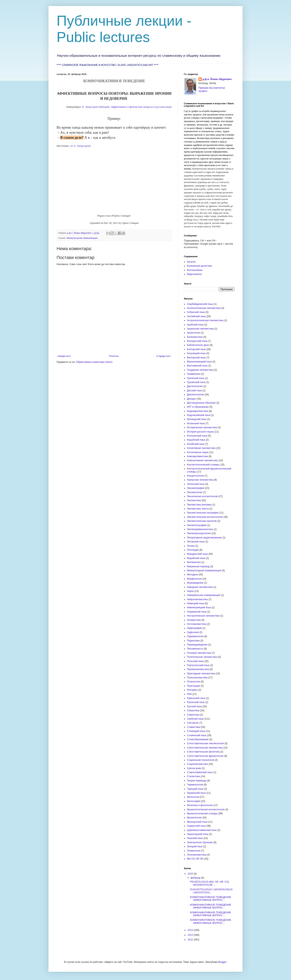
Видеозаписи (194, 274)
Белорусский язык (197, 341)
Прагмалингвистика (198, 669)
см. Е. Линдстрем (80, 146)
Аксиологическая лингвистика (204, 308)
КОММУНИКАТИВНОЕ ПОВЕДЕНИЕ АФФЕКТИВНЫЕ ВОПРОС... (211, 899)
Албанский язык (196, 312)
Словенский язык (197, 735)
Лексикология (195, 492)
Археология (193, 333)
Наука (190, 591)
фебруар (196, 878)
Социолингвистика (197, 764)
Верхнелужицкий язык (199, 362)
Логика (191, 546)
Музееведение (195, 583)
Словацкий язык (196, 731)
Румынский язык (196, 698)
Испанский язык (196, 423)
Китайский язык (196, 444)
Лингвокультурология (199, 533)
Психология (193, 682)
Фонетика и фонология (200, 805)
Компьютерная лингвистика (202, 460)
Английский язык (196, 316)
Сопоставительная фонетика (203, 752)
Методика (192, 575)
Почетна (114, 356)
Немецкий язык (196, 603)
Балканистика (195, 337)
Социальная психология (201, 760)
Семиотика (193, 715)
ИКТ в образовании (198, 407)
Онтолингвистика (197, 624)
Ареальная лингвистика (200, 329)
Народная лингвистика (200, 587)
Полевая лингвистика (199, 653)
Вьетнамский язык (197, 366)
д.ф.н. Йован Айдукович (217, 79)
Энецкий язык (195, 846)
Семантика (193, 711)
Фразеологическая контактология (206, 809)
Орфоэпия (193, 632)
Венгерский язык (196, 358)
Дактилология (195, 386)
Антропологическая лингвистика (205, 320)
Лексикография (196, 488)
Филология (193, 797)
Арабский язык (195, 325)
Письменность (195, 649)
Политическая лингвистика (202, 657)
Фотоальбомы (195, 270)
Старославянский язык (200, 772)
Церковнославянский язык (202, 830)
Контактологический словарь (203, 465)
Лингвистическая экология (202, 521)
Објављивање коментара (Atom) (94, 362)
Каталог (191, 262)
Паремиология (195, 636)
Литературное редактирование (204, 538)
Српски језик (194, 768)
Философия (194, 801)
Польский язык (195, 661)
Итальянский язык (197, 436)
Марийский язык (196, 558)
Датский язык (194, 391)
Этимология (194, 851)
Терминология (195, 785)
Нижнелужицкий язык (199, 607)
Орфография (194, 628)
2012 (191, 940)
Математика (194, 562)
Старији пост (164, 356)
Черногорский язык (198, 834)
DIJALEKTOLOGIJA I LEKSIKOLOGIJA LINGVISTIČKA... (211, 891)
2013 (191, 935)
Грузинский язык (196, 382)
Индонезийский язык (199, 415)
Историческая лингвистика (202, 427)
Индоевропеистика (198, 411)
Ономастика (194, 620)
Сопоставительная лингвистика (205, 748)
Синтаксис (193, 723)
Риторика (192, 690)
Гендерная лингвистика (200, 370)
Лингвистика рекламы (199, 505)
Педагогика (193, 641)
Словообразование (198, 739)
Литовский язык (196, 542)
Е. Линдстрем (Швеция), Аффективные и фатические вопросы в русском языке (127, 107)
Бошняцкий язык (196, 353)
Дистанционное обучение (201, 403)
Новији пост (64, 356)
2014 (191, 930)
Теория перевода (197, 781)
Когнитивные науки (198, 452)
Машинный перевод (198, 566)
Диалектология (195, 395)
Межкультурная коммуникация (82, 238)
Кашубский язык (196, 440)
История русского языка (200, 432)
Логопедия (193, 550)
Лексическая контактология (202, 496)
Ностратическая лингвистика (203, 616)
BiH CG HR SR (195, 859)
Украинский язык (196, 793)
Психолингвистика (197, 678)
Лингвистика (194, 500)
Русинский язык (196, 702)
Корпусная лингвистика (200, 480)
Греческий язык (196, 378)
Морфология (194, 579)
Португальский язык (198, 665)
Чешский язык (195, 838)
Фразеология (194, 818)
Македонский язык (197, 554)
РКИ (189, 694)
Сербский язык (195, 719)
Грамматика (194, 374)
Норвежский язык (197, 612)
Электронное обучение (200, 842)
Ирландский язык (197, 419)
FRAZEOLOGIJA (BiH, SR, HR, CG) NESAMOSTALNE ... (209, 883)
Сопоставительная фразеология (205, 756)
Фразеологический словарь (202, 814)
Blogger (222, 962)
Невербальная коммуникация (204, 595)
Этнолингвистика (197, 855)
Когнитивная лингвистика (201, 448)
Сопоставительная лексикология (205, 743)
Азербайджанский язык (200, 304)
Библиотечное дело (198, 345)
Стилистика (193, 776)
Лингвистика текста (198, 509)
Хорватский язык (196, 826)
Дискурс (191, 399)
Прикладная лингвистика (201, 674)
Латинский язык (196, 484)
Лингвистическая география (203, 513)
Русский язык (194, 706)
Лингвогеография (197, 525)
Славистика (194, 727)
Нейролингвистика (197, 599)
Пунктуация (193, 686)
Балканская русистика (199, 266)
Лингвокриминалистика (200, 529)
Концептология (195, 476)
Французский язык (197, 822)
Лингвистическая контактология (205, 517)
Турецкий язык (195, 789)
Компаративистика (197, 456)
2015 (191, 874)
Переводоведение (197, 645)
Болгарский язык (196, 349)
